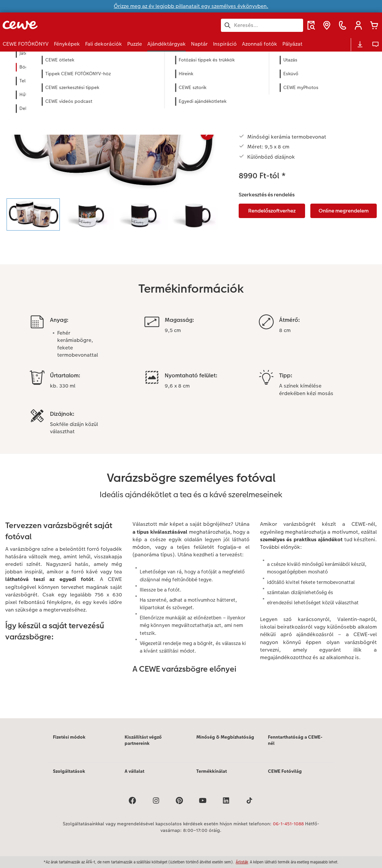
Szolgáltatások (69, 771)
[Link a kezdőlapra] (67, 25)
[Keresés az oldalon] (262, 25)
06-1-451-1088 (288, 824)
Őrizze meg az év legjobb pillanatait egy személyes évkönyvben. (191, 6)
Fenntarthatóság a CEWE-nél (295, 740)
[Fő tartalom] (191, 394)
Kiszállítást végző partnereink (143, 740)
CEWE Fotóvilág (285, 771)
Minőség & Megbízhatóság (225, 737)
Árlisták (242, 862)
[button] (358, 25)
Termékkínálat (212, 771)
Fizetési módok (69, 737)
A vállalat (134, 771)
